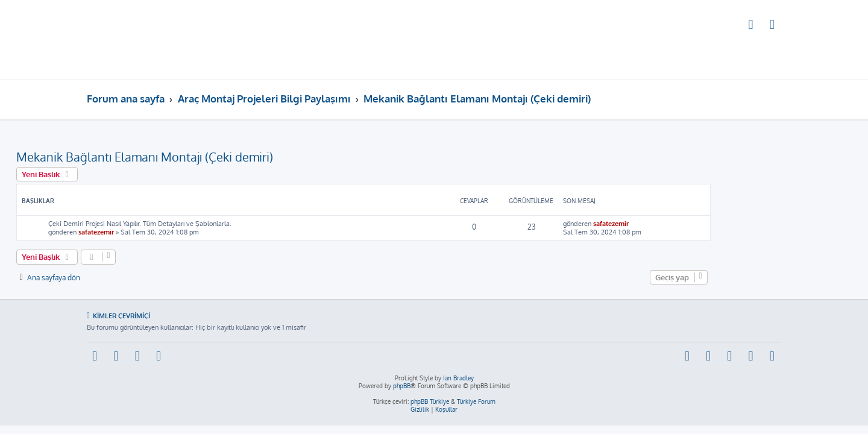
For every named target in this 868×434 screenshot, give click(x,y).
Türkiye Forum (476, 401)
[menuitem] (751, 26)
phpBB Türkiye (430, 401)
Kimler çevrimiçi (121, 316)
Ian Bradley (458, 378)
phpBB (402, 386)
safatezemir (167, 232)
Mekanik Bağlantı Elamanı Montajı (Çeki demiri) (215, 157)
